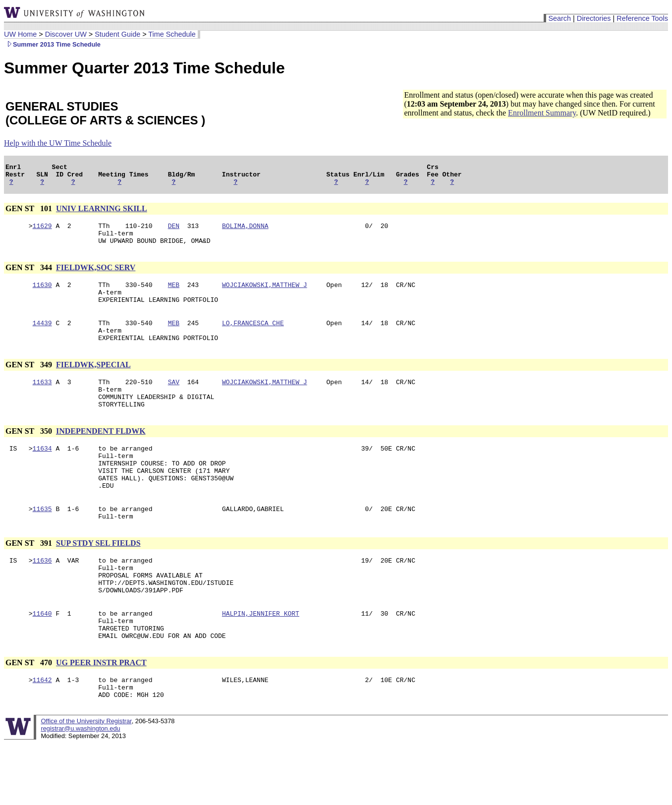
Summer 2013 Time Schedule (52, 44)
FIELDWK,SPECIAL (93, 382)
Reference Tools (642, 18)
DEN (174, 231)
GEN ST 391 (30, 579)
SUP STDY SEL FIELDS (98, 579)
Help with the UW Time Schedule (58, 143)
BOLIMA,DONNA (245, 231)
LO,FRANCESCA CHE (253, 338)
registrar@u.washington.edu (80, 782)
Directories (594, 18)
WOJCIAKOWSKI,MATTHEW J (265, 295)
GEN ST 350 (30, 455)
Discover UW (66, 34)
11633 (42, 401)
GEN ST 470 (30, 712)
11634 (42, 473)
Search (560, 18)
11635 (42, 543)
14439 (42, 338)
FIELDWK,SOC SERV (96, 276)
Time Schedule (172, 34)
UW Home (20, 34)
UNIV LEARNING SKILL (102, 213)
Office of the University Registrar (86, 775)
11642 (42, 730)
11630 (42, 295)
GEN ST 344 (30, 276)
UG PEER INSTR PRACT (101, 712)
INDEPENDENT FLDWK (101, 455)
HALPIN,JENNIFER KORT (261, 658)
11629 (42, 231)
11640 (42, 658)
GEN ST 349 (30, 382)
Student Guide (117, 34)
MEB (174, 295)
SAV (174, 401)
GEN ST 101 (30, 213)
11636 (42, 597)
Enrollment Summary (542, 113)
